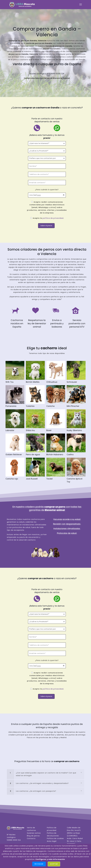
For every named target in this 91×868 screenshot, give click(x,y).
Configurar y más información (50, 859)
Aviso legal (52, 841)
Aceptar (54, 864)
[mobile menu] (81, 5)
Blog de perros (33, 836)
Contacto (31, 838)
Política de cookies (55, 838)
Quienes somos (34, 833)
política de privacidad (53, 218)
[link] (46, 774)
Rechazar (39, 864)
